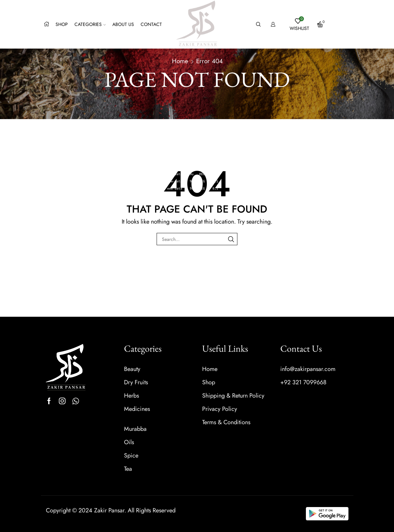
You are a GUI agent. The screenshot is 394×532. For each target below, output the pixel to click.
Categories (90, 24)
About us (123, 24)
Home (180, 61)
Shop (62, 24)
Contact (151, 24)
